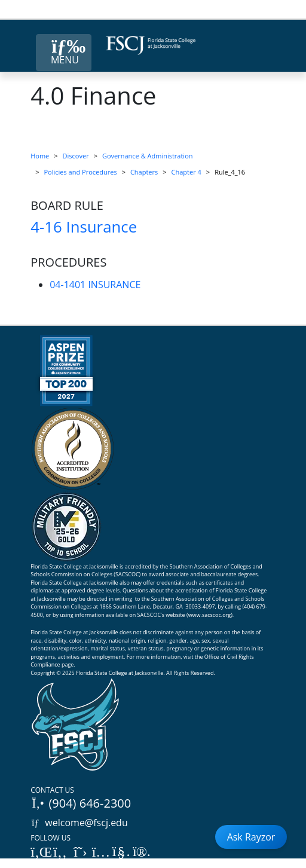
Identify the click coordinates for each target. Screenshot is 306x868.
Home (40, 156)
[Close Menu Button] (64, 53)
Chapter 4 (186, 172)
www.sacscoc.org (210, 615)
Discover (76, 156)
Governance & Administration (148, 156)
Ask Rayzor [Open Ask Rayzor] (251, 837)
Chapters (144, 172)
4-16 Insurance (84, 227)
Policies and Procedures (81, 172)
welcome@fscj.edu (79, 823)
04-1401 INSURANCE (95, 285)
